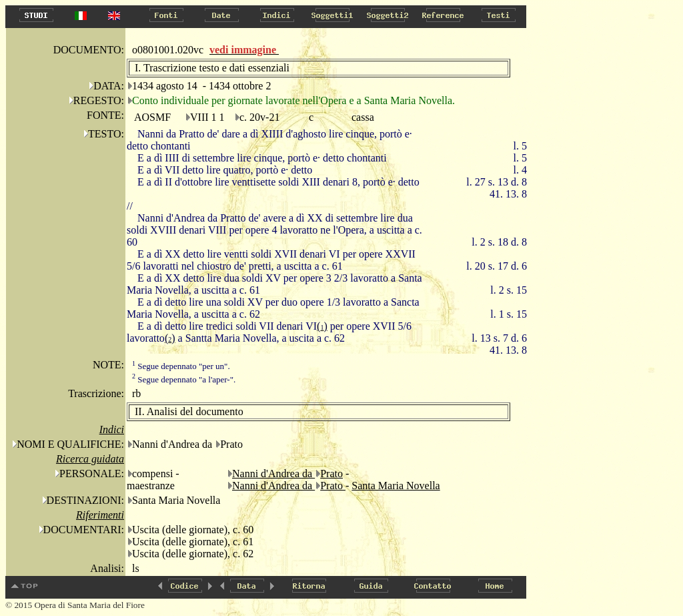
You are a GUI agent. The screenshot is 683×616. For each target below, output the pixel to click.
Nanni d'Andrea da (273, 474)
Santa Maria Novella (396, 486)
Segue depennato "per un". (181, 366)
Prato (331, 474)
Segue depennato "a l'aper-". (184, 379)
